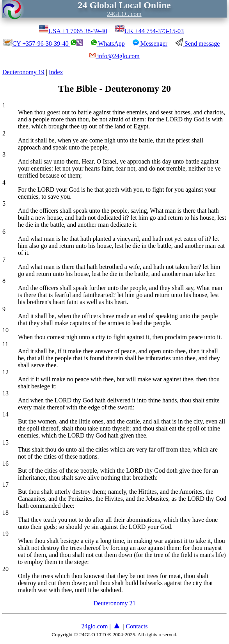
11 (5, 344)
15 (5, 442)
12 (5, 372)
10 (5, 330)
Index (56, 72)
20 (5, 569)
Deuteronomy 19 (23, 72)
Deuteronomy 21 (115, 603)
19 (5, 534)
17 (5, 485)
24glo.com (94, 626)
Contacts (137, 626)
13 (5, 393)
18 (5, 513)
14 (5, 414)
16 (5, 463)
